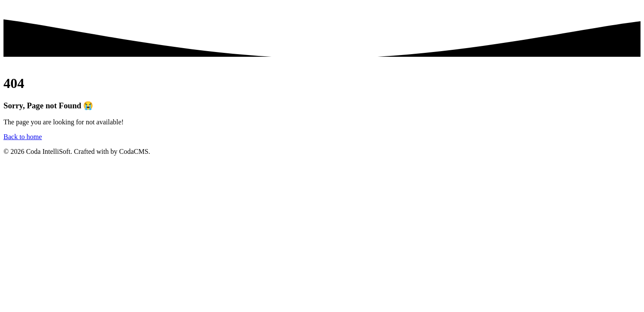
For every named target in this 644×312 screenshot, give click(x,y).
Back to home (23, 137)
